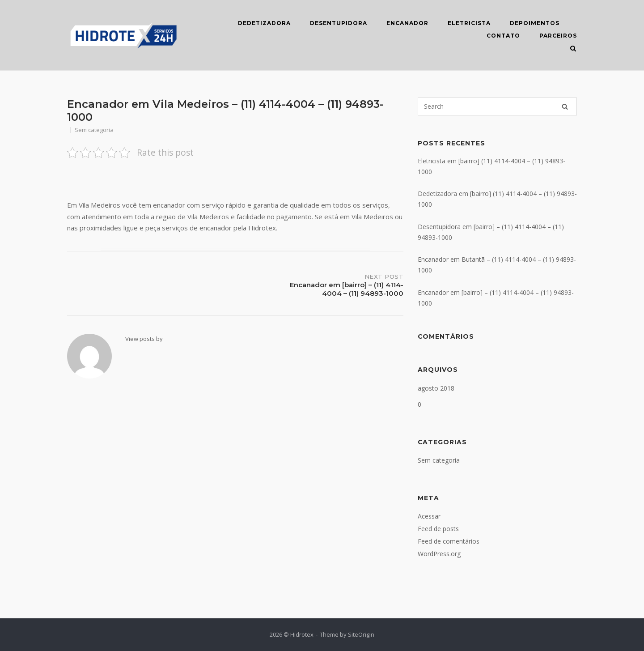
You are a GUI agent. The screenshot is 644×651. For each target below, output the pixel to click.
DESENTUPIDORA (339, 23)
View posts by (144, 339)
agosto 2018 (436, 388)
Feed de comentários (449, 541)
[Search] (565, 106)
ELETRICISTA (469, 23)
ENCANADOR (407, 23)
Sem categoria (439, 460)
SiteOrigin (361, 634)
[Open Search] (573, 49)
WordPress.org (439, 554)
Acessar (429, 516)
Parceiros (558, 36)
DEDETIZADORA (264, 23)
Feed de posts (438, 529)
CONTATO (503, 36)
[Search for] (497, 106)
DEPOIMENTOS (535, 23)
